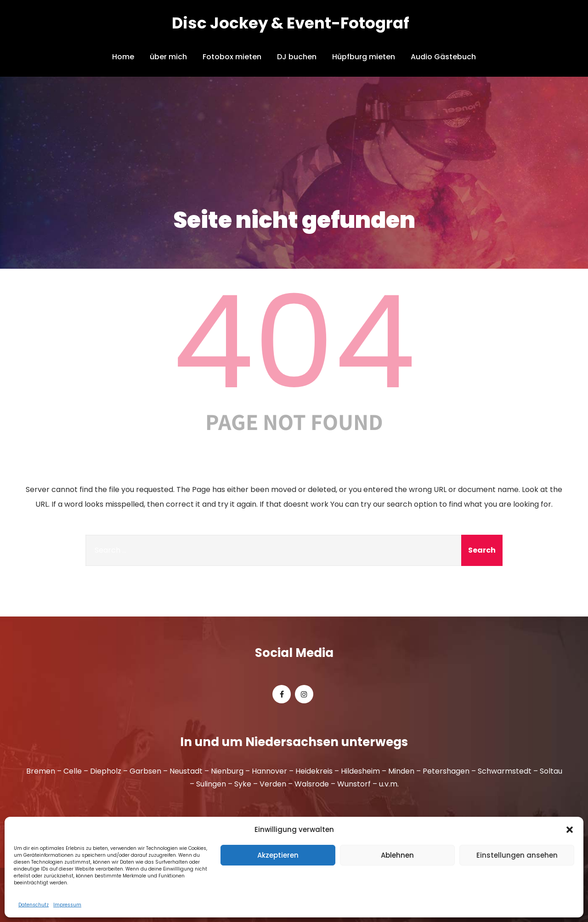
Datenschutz (34, 905)
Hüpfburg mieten (364, 57)
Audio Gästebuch (443, 57)
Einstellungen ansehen (517, 855)
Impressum (67, 905)
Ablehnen (397, 855)
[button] (570, 830)
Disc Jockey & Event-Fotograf (291, 23)
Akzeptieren (278, 855)
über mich (168, 57)
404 (294, 342)
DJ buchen (297, 57)
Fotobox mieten (232, 57)
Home (123, 57)
